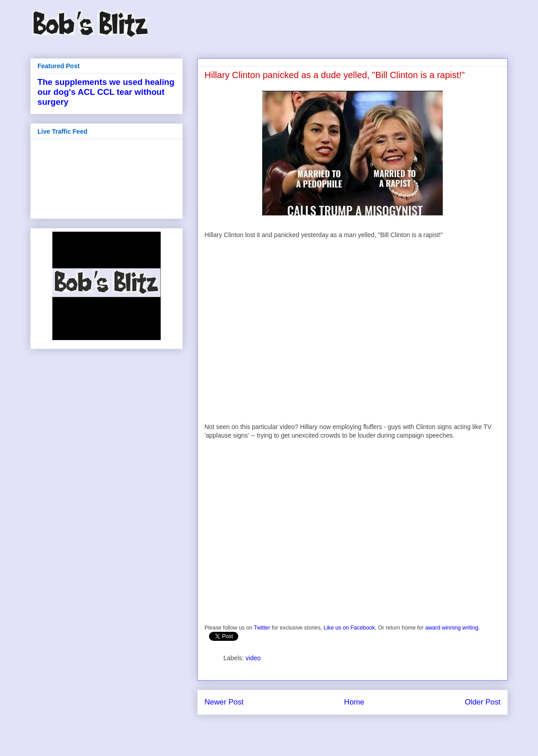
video (253, 658)
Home (354, 702)
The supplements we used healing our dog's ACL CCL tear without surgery (106, 92)
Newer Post (224, 702)
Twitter (262, 628)
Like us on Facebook (349, 628)
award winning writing (452, 628)
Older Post (483, 702)
